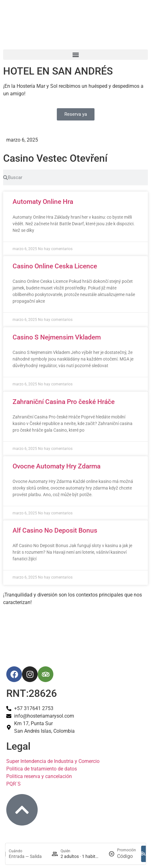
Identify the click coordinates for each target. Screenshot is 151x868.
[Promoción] (127, 856)
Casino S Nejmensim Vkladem (57, 337)
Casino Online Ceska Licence (55, 266)
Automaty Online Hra (43, 202)
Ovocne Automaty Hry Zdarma (57, 466)
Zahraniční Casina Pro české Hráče (64, 402)
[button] (75, 55)
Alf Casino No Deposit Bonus (55, 530)
